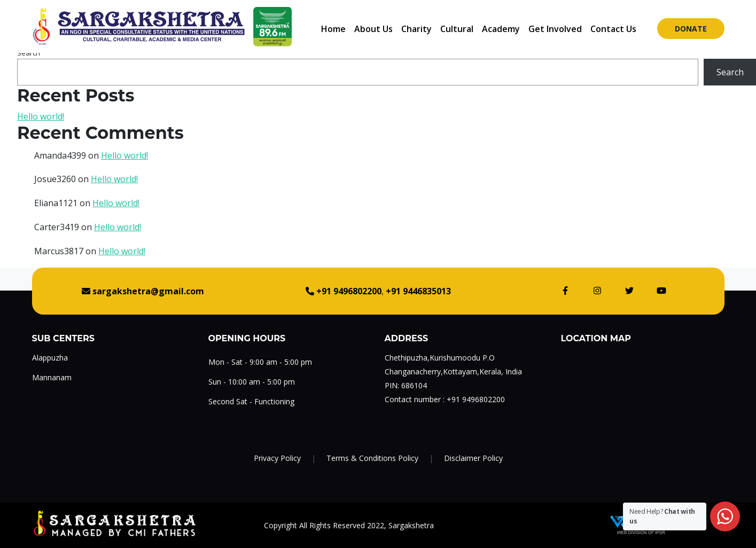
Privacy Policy (277, 458)
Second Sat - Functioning (251, 401)
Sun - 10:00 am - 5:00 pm (252, 382)
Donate (691, 29)
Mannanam (52, 377)
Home (333, 29)
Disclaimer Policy (473, 458)
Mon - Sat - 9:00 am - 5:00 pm (260, 362)
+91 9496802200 (476, 399)
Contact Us (613, 29)
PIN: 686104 (406, 385)
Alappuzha (50, 358)
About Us (373, 29)
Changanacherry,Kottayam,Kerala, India (453, 371)
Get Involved (555, 29)
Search (29, 53)
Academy (501, 29)
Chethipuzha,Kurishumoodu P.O (440, 358)
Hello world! (41, 116)
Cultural (457, 29)
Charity (416, 29)
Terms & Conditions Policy (372, 458)
